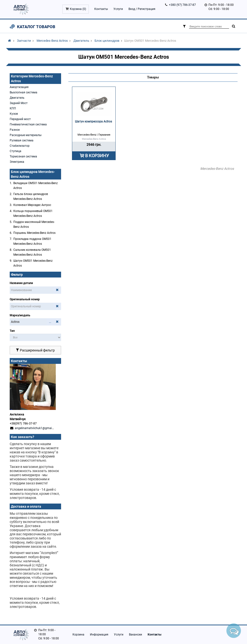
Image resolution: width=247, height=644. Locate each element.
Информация (99, 635)
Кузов (14, 114)
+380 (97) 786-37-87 (182, 5)
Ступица (16, 151)
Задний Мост (19, 103)
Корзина (78, 635)
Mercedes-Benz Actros (52, 41)
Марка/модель (20, 315)
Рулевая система (22, 140)
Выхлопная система (24, 92)
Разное (15, 130)
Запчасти (24, 41)
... (50, 322)
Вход (132, 9)
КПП (13, 108)
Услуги (118, 9)
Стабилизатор (20, 146)
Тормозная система (23, 156)
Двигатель (81, 41)
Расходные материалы (26, 135)
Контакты (101, 9)
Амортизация (19, 87)
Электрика (17, 162)
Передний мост (20, 119)
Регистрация (147, 9)
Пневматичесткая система (28, 124)
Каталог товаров (36, 27)
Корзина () (78, 9)
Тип (12, 331)
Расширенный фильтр (35, 350)
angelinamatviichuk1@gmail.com (37, 428)
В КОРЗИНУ (97, 156)
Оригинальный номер (25, 299)
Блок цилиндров (107, 41)
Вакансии (135, 635)
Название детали (21, 283)
